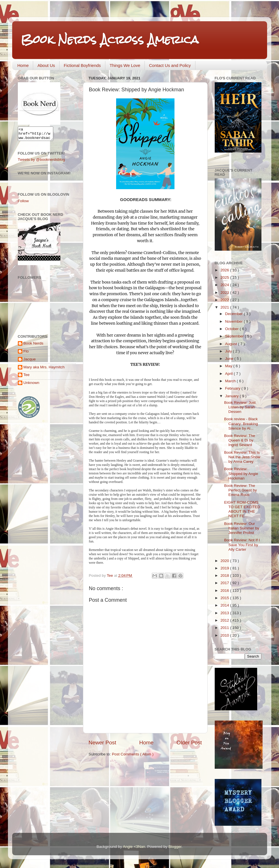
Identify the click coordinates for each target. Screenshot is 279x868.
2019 (225, 568)
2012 (225, 620)
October (233, 329)
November (235, 321)
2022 (225, 300)
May (229, 366)
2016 (225, 591)
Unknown (31, 385)
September (235, 336)
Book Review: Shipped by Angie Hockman (241, 473)
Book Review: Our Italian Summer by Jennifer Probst (242, 528)
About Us (46, 65)
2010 (225, 635)
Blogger (175, 847)
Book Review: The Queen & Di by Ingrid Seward (239, 440)
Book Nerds (34, 346)
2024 (225, 285)
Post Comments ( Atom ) (133, 754)
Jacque (30, 362)
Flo (26, 354)
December (235, 314)
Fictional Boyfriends (82, 65)
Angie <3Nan (134, 847)
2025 (225, 277)
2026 (225, 270)
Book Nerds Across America (110, 40)
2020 (225, 561)
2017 (225, 583)
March (231, 381)
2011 (225, 628)
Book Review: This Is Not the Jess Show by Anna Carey (242, 457)
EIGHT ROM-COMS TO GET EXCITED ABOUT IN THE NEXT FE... (242, 509)
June (230, 359)
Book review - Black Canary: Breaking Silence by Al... (241, 424)
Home (23, 65)
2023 (225, 292)
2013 (225, 613)
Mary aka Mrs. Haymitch (44, 370)
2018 (225, 576)
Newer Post (103, 743)
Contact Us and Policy (170, 65)
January (233, 396)
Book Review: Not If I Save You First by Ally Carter (242, 545)
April (230, 374)
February (233, 388)
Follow (23, 203)
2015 (225, 598)
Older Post (189, 743)
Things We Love (125, 65)
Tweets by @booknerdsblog (41, 162)
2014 (225, 605)
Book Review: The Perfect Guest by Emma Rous (240, 490)
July (229, 351)
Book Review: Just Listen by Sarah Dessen (240, 407)
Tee (27, 377)
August (232, 344)
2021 (225, 307)
